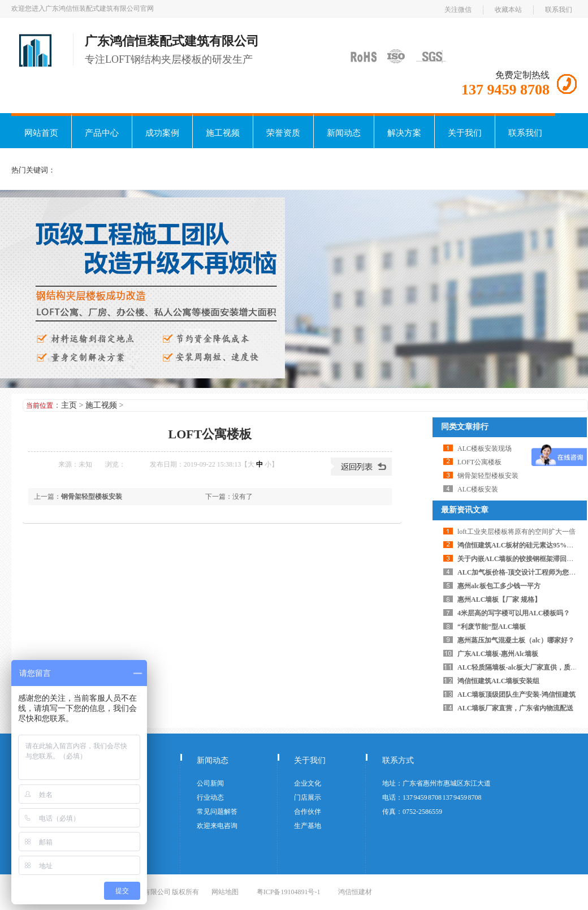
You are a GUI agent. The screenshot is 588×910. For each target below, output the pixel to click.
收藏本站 (508, 10)
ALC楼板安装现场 (485, 448)
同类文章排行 (465, 427)
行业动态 (210, 797)
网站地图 (225, 892)
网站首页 (41, 133)
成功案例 (162, 133)
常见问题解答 (217, 812)
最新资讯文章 (465, 510)
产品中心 (102, 133)
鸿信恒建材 (355, 892)
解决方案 (404, 133)
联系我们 (559, 10)
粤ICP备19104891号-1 (289, 892)
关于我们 (465, 133)
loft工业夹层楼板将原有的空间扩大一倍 (516, 532)
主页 (69, 405)
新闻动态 (344, 133)
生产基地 (308, 826)
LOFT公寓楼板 (479, 462)
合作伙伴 (308, 812)
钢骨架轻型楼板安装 (92, 497)
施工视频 (223, 133)
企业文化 (308, 783)
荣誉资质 (283, 133)
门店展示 (308, 797)
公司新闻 (210, 783)
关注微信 (458, 10)
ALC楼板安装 (478, 489)
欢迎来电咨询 (217, 826)
